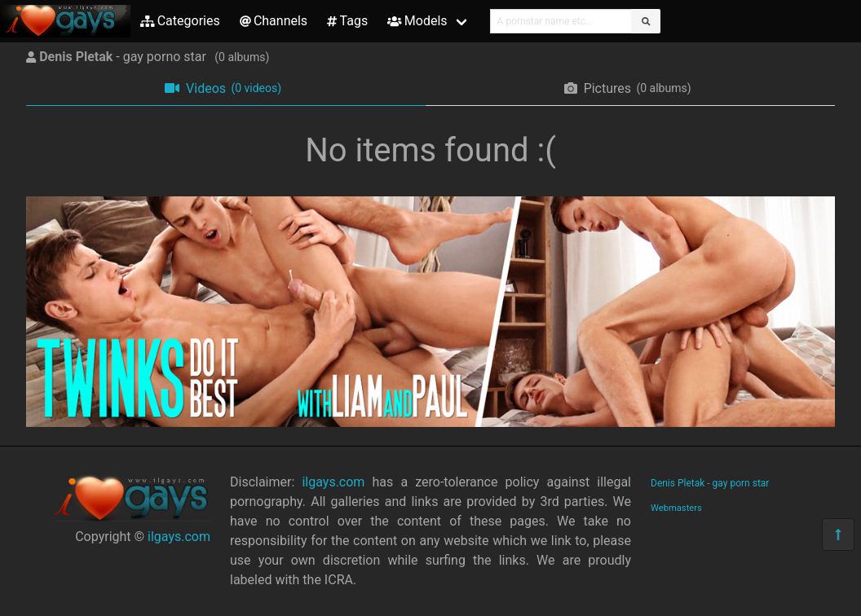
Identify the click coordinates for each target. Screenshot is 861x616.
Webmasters (676, 508)
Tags (347, 21)
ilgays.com (179, 537)
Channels (274, 21)
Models (417, 21)
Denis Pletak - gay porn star (710, 483)
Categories (180, 21)
